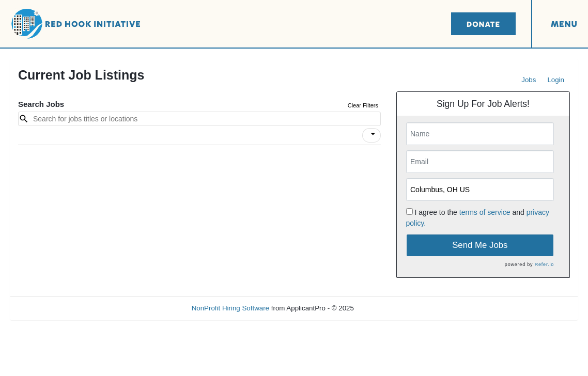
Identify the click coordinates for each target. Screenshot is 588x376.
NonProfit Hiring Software (230, 308)
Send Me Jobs (480, 245)
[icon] (373, 134)
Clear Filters (363, 105)
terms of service (485, 212)
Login (556, 80)
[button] (372, 135)
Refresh (385, 308)
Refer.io (544, 264)
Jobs (529, 80)
